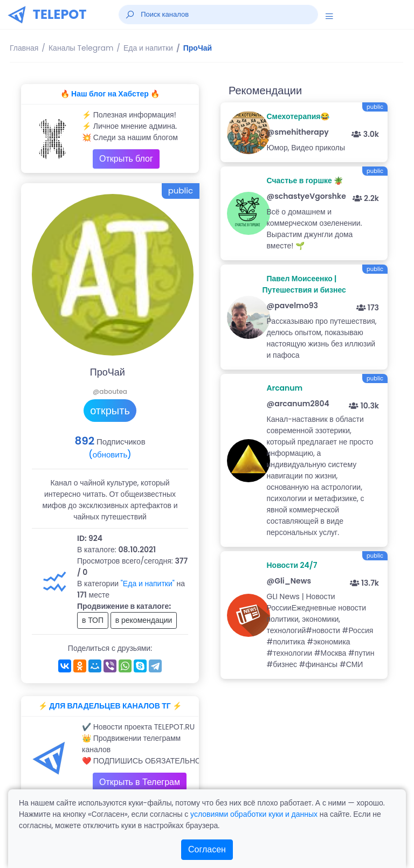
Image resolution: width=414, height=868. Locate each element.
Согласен (207, 849)
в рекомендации (144, 620)
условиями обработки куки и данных (254, 814)
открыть (110, 411)
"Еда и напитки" (148, 584)
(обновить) (110, 454)
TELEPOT (60, 14)
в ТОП (93, 620)
